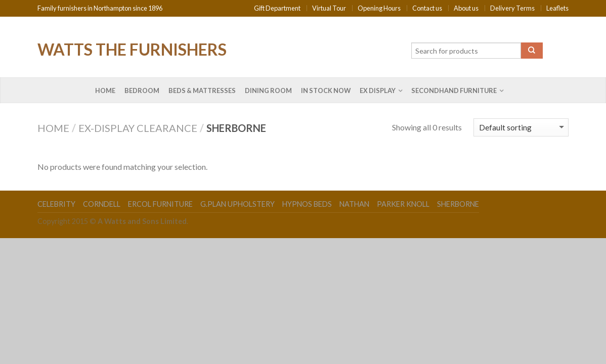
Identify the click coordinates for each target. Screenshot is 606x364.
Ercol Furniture (160, 204)
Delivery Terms (512, 8)
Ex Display (378, 90)
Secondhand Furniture (454, 90)
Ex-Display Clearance (138, 128)
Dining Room (268, 90)
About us (466, 8)
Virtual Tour (329, 8)
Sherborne (458, 204)
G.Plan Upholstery (237, 204)
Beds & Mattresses (202, 90)
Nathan (354, 204)
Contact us (427, 8)
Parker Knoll (403, 204)
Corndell (102, 204)
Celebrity (56, 204)
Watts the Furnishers (132, 49)
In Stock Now (326, 90)
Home (105, 90)
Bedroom (142, 90)
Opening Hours (379, 8)
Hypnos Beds (307, 204)
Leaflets (557, 8)
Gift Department (277, 8)
